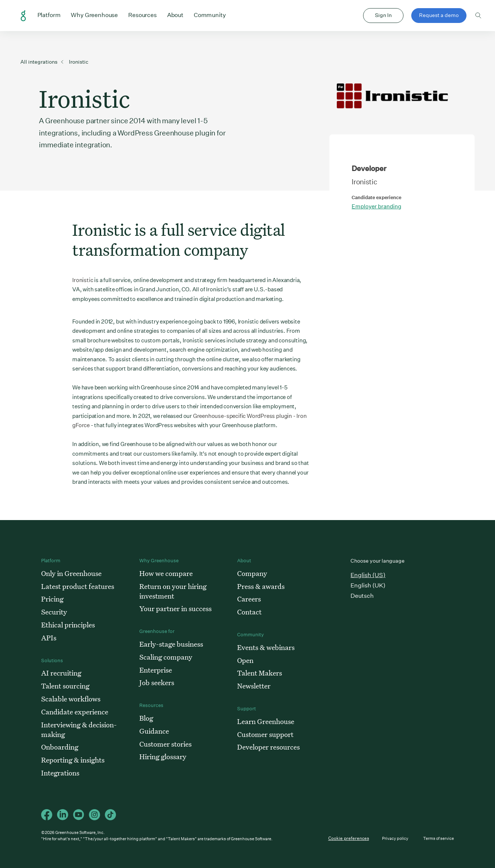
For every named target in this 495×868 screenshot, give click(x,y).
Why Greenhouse (94, 14)
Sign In (383, 15)
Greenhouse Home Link (23, 16)
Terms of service (438, 839)
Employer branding (376, 206)
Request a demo (439, 15)
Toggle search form (478, 16)
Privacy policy (395, 839)
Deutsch (362, 596)
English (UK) (368, 585)
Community (210, 14)
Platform (49, 14)
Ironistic (83, 280)
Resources (142, 14)
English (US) (368, 575)
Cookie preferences (349, 838)
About (175, 14)
